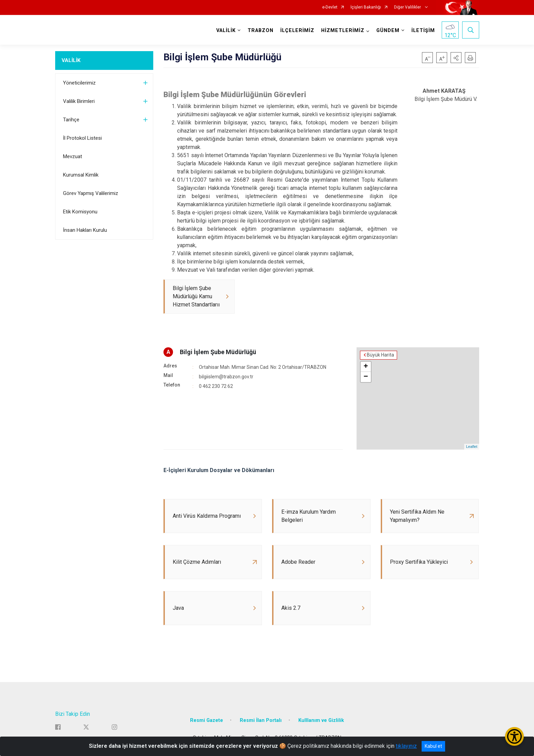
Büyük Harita (380, 355)
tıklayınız (406, 746)
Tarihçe (71, 120)
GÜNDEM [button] (388, 31)
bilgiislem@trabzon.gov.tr (226, 377)
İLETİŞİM (423, 31)
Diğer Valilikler (408, 7)
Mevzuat (73, 156)
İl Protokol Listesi (82, 138)
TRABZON (261, 31)
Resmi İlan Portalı (261, 720)
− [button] (366, 377)
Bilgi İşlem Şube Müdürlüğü (218, 352)
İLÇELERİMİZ (297, 31)
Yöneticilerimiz (79, 83)
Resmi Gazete (207, 720)
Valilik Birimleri (79, 101)
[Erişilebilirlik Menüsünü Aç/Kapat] (514, 736)
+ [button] (366, 367)
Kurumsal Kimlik (81, 175)
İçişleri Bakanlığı (366, 7)
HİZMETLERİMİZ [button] (343, 31)
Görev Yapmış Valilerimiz (91, 193)
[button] (456, 58)
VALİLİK (71, 60)
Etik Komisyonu (80, 212)
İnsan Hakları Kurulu (85, 230)
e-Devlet (330, 7)
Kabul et (433, 746)
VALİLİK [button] (226, 31)
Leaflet (472, 447)
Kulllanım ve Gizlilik (321, 720)
